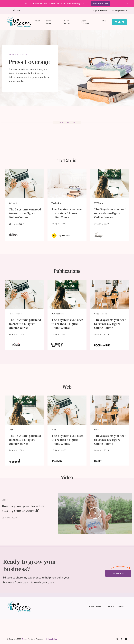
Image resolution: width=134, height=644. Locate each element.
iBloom (24, 639)
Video (5, 555)
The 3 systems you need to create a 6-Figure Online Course (25, 264)
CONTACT (119, 22)
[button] (95, 568)
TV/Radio (14, 254)
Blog (104, 21)
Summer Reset (50, 22)
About (37, 21)
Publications (15, 391)
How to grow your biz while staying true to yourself (23, 563)
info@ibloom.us (121, 11)
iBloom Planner (66, 22)
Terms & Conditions (116, 606)
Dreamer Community (86, 22)
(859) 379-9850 (101, 11)
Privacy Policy (95, 606)
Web (11, 497)
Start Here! (98, 4)
